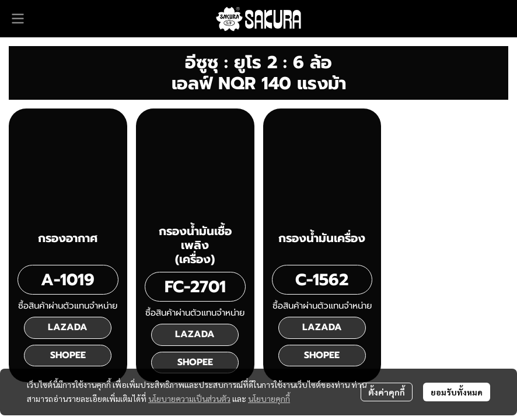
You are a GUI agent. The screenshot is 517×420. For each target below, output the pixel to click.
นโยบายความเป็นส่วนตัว (189, 398)
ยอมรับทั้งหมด (457, 392)
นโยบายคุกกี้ (269, 398)
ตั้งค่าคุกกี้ (387, 392)
